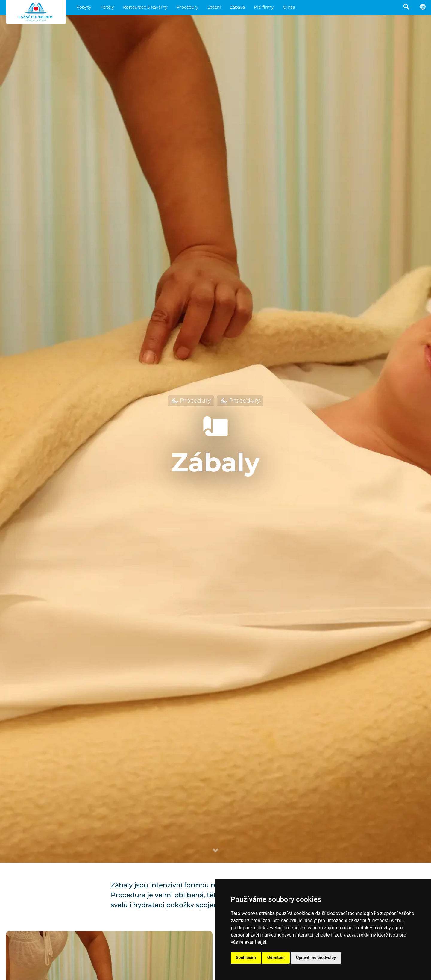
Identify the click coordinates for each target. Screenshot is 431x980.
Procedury (188, 7)
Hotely (107, 7)
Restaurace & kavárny (145, 7)
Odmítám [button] (276, 958)
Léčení (214, 7)
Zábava (237, 7)
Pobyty (84, 7)
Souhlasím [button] (246, 958)
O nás (289, 7)
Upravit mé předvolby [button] (316, 958)
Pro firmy (264, 7)
